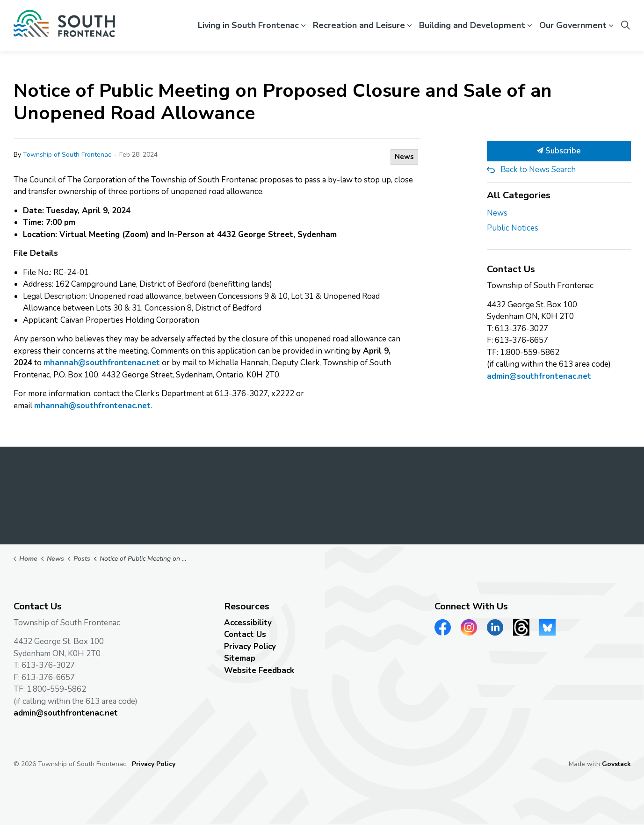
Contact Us (245, 634)
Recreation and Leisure (359, 25)
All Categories (519, 195)
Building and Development (472, 25)
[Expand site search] (626, 26)
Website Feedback (259, 670)
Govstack (616, 764)
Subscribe (559, 151)
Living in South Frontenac (248, 25)
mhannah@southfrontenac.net (102, 363)
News (404, 157)
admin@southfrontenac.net (539, 376)
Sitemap (240, 658)
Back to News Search (538, 170)
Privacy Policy (250, 647)
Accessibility (248, 623)
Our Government (573, 25)
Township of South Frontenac (67, 155)
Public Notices (513, 228)
